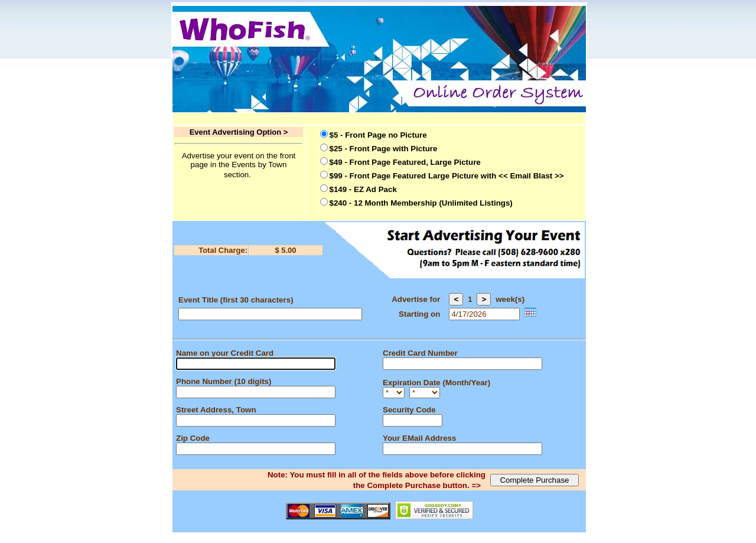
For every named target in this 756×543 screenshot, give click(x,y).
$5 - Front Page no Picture (378, 135)
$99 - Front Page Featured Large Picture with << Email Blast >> (447, 176)
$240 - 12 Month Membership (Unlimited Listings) (421, 203)
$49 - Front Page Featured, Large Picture (405, 162)
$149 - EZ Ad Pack (363, 189)
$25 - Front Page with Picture (384, 149)
